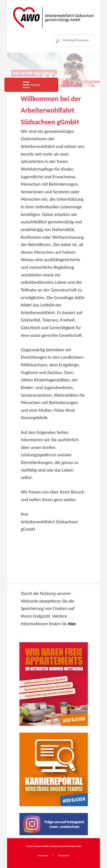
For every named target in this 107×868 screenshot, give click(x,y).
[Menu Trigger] (31, 85)
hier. (72, 624)
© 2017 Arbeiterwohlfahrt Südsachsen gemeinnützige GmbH (53, 846)
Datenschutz (64, 855)
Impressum (43, 855)
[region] (53, 70)
